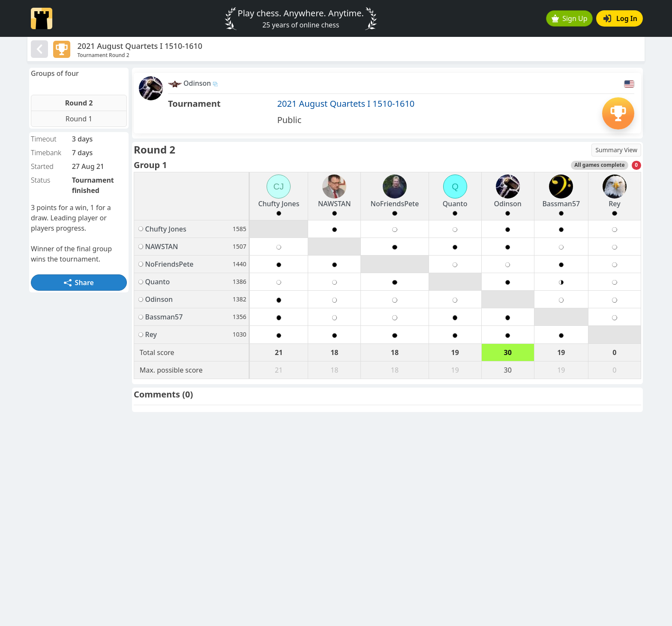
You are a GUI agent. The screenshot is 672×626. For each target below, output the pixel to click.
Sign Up (570, 18)
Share (79, 283)
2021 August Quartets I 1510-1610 (346, 104)
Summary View (616, 150)
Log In (620, 18)
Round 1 (79, 119)
